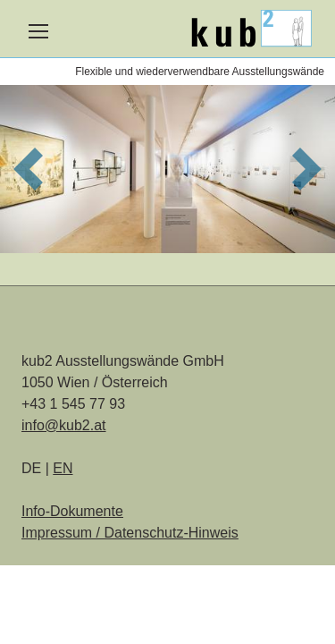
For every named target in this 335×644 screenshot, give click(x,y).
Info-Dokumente (72, 511)
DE (33, 468)
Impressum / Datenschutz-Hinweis (130, 533)
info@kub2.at (64, 425)
